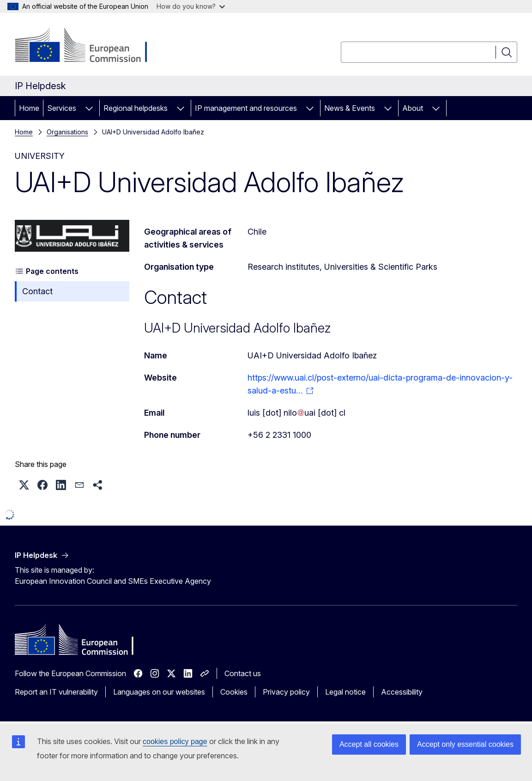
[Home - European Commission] (89, 46)
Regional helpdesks (136, 108)
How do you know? (191, 6)
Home (29, 108)
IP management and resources (246, 108)
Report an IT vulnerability (56, 692)
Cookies (234, 692)
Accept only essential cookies (465, 744)
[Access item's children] (89, 108)
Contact (37, 291)
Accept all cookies (369, 744)
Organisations (67, 132)
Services (62, 108)
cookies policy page (175, 742)
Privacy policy (286, 692)
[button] (24, 485)
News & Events (350, 108)
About (413, 108)
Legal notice (345, 692)
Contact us (243, 673)
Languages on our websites (159, 692)
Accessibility (402, 692)
